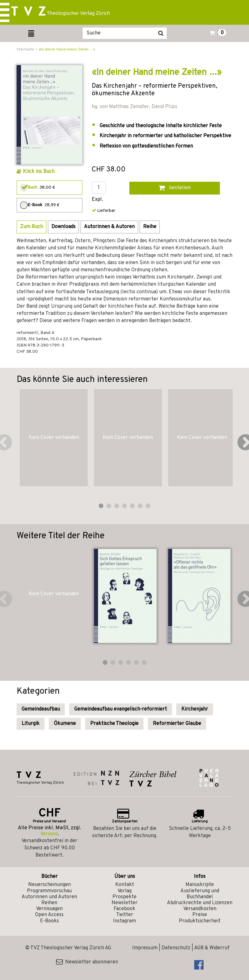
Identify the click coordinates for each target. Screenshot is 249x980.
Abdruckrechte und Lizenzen (200, 903)
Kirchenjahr (195, 709)
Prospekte (124, 897)
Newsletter (124, 903)
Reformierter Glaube (177, 724)
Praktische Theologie (114, 724)
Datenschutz (176, 948)
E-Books (49, 921)
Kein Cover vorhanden (54, 438)
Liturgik (31, 724)
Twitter (125, 915)
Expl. (97, 200)
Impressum (145, 948)
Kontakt (125, 885)
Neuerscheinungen (49, 885)
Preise (200, 915)
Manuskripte (200, 885)
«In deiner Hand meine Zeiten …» (67, 50)
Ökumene (65, 724)
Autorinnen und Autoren (49, 897)
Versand (49, 834)
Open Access (49, 915)
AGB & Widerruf (212, 948)
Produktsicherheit (200, 921)
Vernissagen (49, 909)
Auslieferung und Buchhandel (200, 894)
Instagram (124, 921)
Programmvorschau (49, 891)
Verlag (124, 891)
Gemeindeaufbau (41, 709)
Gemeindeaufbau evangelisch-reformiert (121, 709)
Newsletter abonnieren (87, 962)
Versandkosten (200, 909)
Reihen (49, 903)
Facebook (124, 909)
